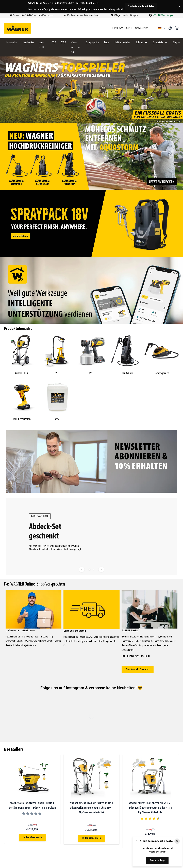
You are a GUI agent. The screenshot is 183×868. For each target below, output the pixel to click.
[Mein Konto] (170, 28)
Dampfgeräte (92, 43)
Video (125, 797)
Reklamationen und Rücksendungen (138, 784)
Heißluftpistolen (122, 43)
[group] (32, 679)
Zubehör (140, 43)
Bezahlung (127, 775)
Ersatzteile (158, 43)
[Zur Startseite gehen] (18, 28)
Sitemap (126, 802)
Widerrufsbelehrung (131, 788)
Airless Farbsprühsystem (133, 821)
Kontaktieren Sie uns (79, 798)
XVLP (64, 43)
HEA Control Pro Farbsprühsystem (137, 830)
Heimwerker (12, 43)
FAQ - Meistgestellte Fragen (134, 771)
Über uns (126, 793)
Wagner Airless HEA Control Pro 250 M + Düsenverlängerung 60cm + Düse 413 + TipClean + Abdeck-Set (151, 673)
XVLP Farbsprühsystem (132, 834)
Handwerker (28, 43)
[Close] (177, 841)
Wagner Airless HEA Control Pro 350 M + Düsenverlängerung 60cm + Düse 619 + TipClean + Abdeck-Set (91, 673)
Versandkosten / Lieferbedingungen (138, 780)
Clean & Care (74, 47)
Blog (175, 43)
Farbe (107, 43)
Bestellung (127, 767)
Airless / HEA (43, 45)
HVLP (53, 43)
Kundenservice (130, 759)
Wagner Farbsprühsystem (133, 826)
